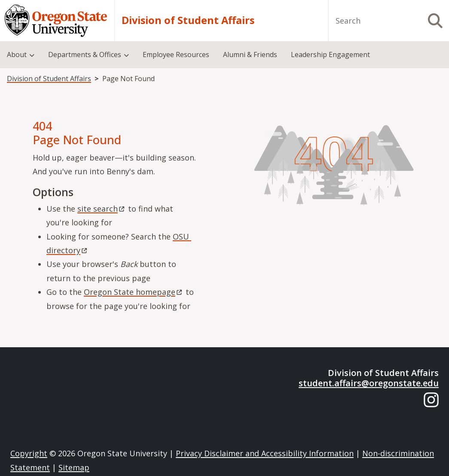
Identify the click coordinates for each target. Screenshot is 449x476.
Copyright (29, 453)
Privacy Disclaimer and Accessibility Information (265, 453)
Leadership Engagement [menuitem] (330, 55)
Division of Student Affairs (188, 20)
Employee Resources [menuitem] (176, 55)
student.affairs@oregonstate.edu (369, 383)
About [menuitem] (17, 55)
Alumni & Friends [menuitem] (250, 55)
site (102, 209)
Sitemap (74, 467)
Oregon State (134, 292)
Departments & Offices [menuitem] (85, 55)
